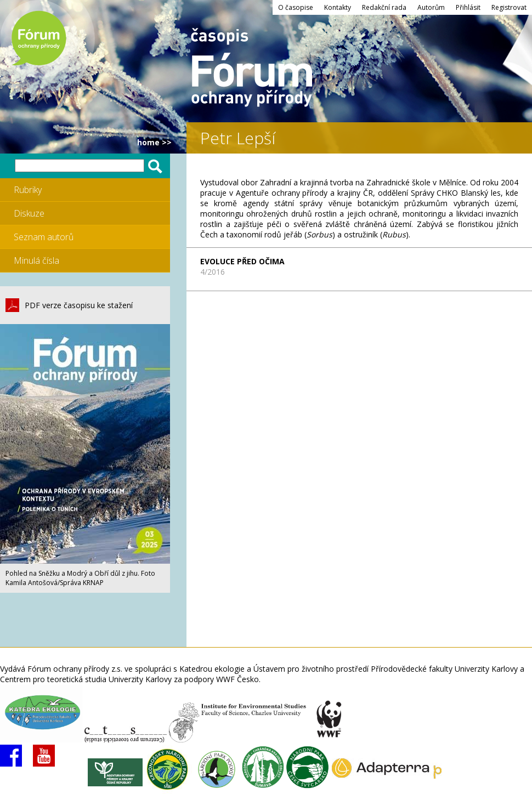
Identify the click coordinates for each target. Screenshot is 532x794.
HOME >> (154, 142)
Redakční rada (384, 7)
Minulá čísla (36, 260)
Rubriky (28, 190)
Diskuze (29, 213)
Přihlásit (468, 7)
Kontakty (338, 7)
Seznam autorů (44, 237)
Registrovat (509, 7)
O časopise (296, 7)
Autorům (431, 7)
